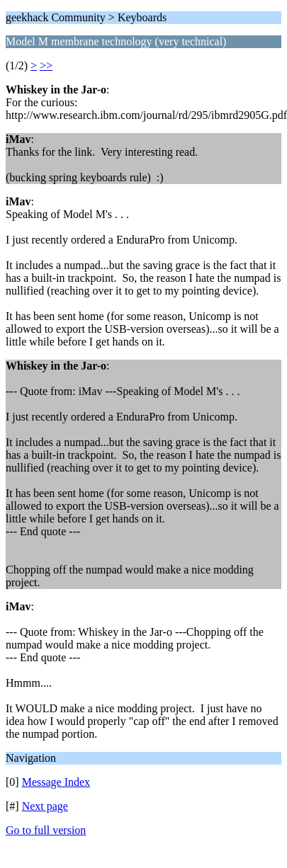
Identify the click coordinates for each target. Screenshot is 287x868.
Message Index (56, 782)
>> (46, 65)
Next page (45, 806)
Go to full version (46, 830)
